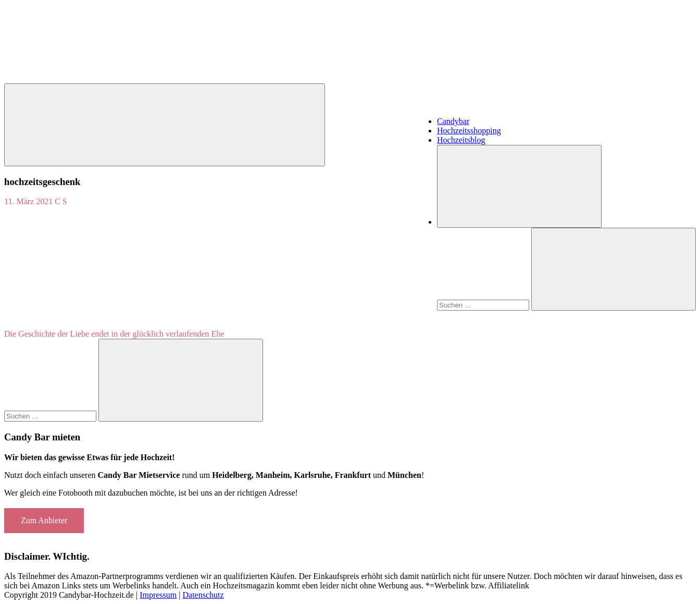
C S (61, 201)
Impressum (158, 595)
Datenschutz (203, 595)
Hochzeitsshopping (469, 131)
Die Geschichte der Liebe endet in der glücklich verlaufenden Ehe (114, 334)
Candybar (453, 121)
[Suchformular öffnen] (519, 186)
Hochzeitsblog (461, 140)
